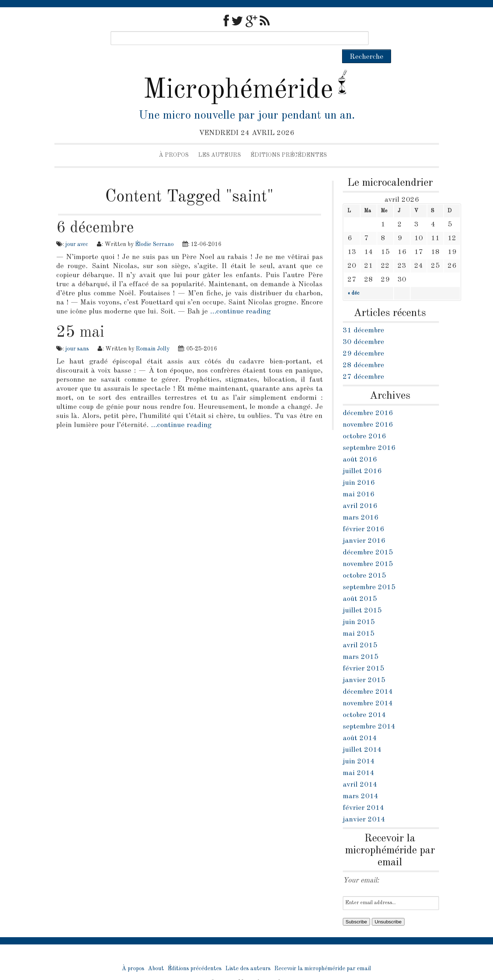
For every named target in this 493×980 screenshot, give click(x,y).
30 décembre (363, 328)
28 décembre (363, 352)
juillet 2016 (362, 458)
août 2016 (360, 446)
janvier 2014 (364, 806)
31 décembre (363, 317)
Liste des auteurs (248, 955)
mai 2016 (359, 481)
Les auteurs (219, 142)
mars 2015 (361, 643)
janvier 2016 (364, 527)
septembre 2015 (369, 574)
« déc (353, 279)
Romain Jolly (153, 335)
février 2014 (363, 794)
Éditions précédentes (289, 142)
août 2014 (360, 725)
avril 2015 (360, 632)
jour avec (77, 231)
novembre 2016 (368, 411)
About (156, 955)
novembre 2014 (368, 690)
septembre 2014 (369, 713)
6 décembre (95, 214)
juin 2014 (359, 748)
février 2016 (363, 516)
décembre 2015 (368, 539)
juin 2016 (359, 469)
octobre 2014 (364, 701)
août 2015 (360, 585)
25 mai (80, 319)
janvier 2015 (364, 667)
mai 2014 (359, 759)
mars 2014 (361, 783)
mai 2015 (359, 620)
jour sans (77, 335)
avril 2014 (360, 771)
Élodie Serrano (154, 231)
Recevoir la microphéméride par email (323, 955)
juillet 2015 (362, 597)
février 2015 (363, 655)
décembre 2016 (368, 399)
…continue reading (240, 298)
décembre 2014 (368, 678)
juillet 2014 (362, 736)
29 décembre (363, 340)
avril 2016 (360, 492)
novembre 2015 (368, 550)
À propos (174, 142)
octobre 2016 (364, 423)
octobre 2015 (364, 562)
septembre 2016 (369, 434)
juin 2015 (359, 608)
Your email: (361, 867)
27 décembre (363, 363)
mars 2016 (361, 504)
